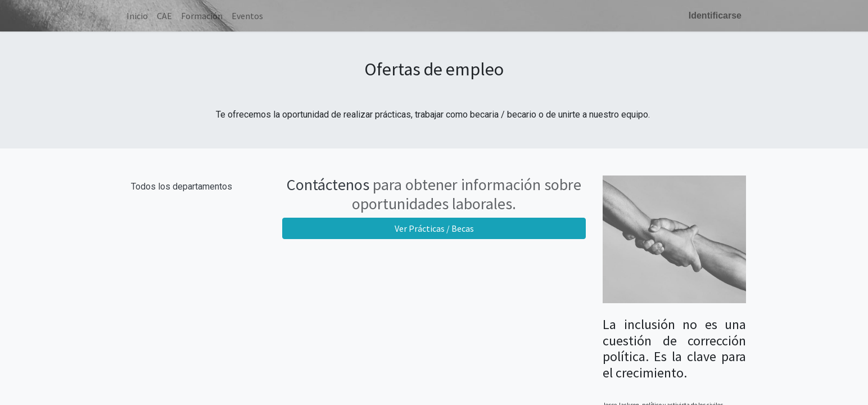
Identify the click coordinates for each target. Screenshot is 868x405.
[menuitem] (137, 16)
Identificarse (715, 15)
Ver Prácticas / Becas (434, 228)
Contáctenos (328, 184)
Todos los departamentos (182, 186)
